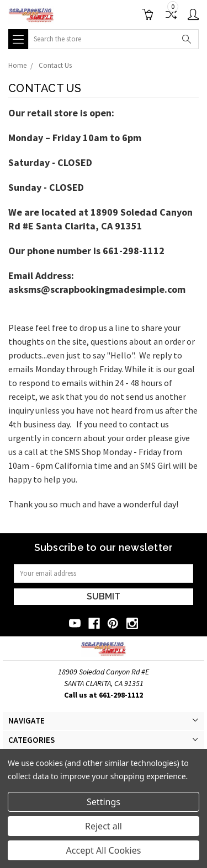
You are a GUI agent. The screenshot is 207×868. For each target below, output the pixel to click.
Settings (104, 802)
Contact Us (55, 65)
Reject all (104, 826)
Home (17, 65)
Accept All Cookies (104, 850)
